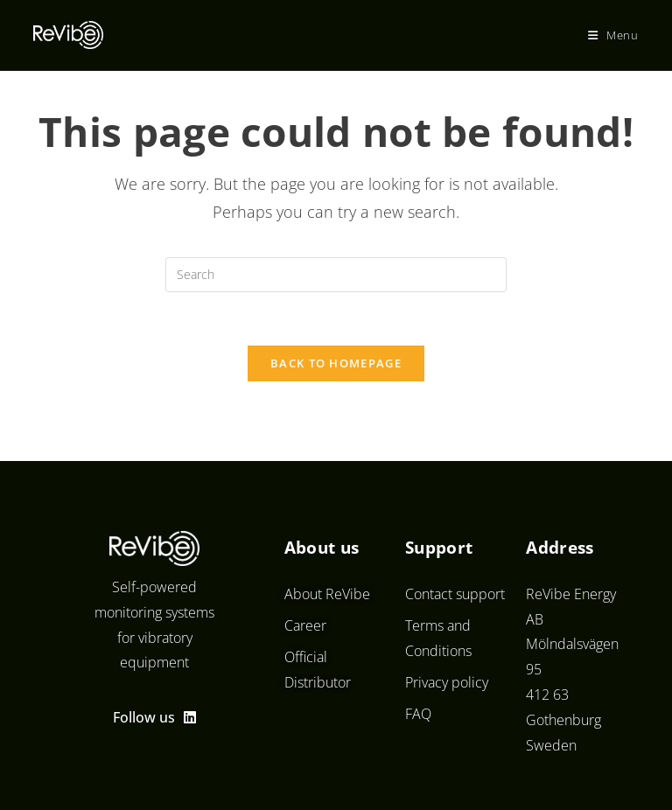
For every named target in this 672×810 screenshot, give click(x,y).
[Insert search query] (336, 275)
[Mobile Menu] (613, 35)
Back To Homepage (336, 363)
